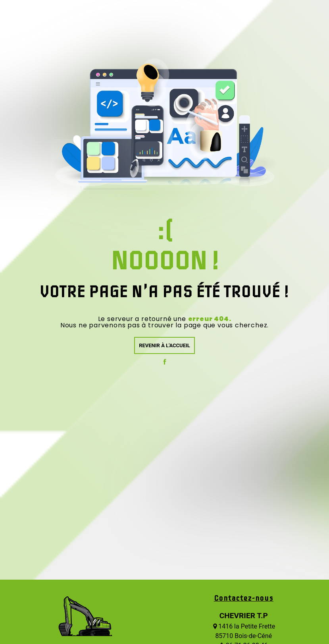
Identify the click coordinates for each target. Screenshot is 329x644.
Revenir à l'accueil (164, 345)
